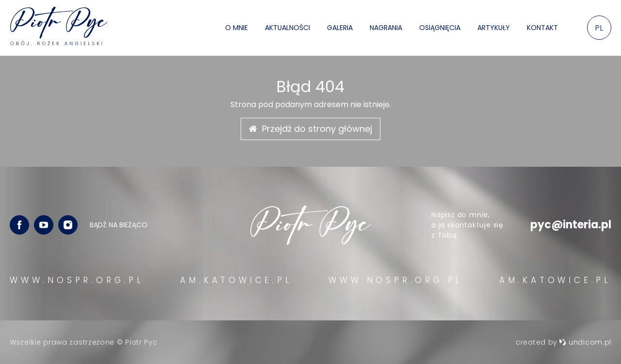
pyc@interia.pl (571, 225)
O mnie (237, 28)
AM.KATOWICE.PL (236, 280)
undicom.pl (585, 342)
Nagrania (386, 28)
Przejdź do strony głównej (310, 129)
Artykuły (494, 28)
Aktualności (287, 28)
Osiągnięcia (440, 28)
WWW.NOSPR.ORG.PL (77, 280)
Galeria (340, 28)
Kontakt (542, 28)
